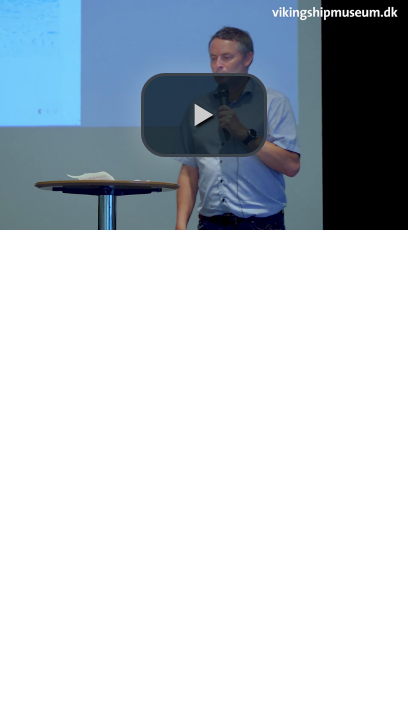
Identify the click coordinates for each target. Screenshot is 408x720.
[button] (204, 115)
